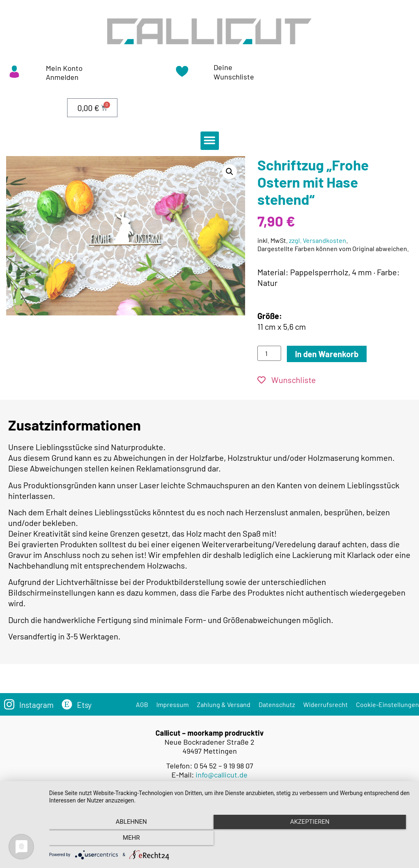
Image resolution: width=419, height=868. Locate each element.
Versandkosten (224, 797)
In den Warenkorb (327, 354)
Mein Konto (64, 68)
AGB (142, 704)
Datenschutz (277, 704)
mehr (357, 840)
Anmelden (62, 77)
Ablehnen (103, 840)
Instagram (37, 705)
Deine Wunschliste (234, 72)
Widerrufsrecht (326, 704)
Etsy (86, 705)
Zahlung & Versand (224, 704)
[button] (210, 141)
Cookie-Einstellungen (387, 704)
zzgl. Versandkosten (318, 240)
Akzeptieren (230, 840)
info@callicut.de (222, 775)
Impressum (172, 704)
